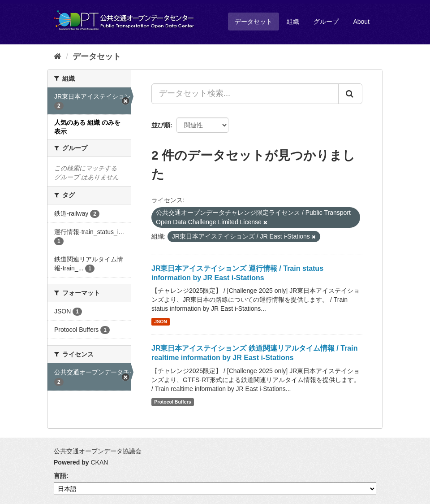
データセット (254, 22)
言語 (60, 476)
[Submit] (350, 94)
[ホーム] (58, 56)
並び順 (161, 125)
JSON (161, 322)
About (361, 22)
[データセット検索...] (245, 94)
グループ (326, 22)
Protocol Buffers (172, 402)
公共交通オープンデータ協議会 (98, 451)
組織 (293, 22)
